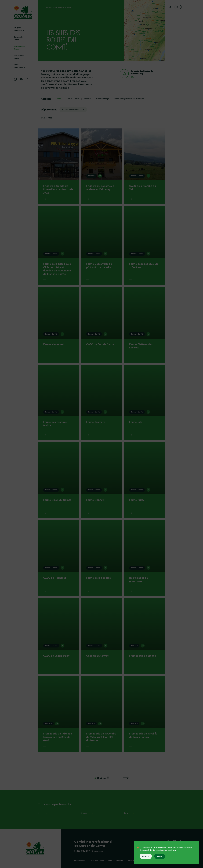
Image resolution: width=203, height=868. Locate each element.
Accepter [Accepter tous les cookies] (146, 856)
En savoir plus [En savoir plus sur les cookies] (171, 850)
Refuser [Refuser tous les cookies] (160, 856)
